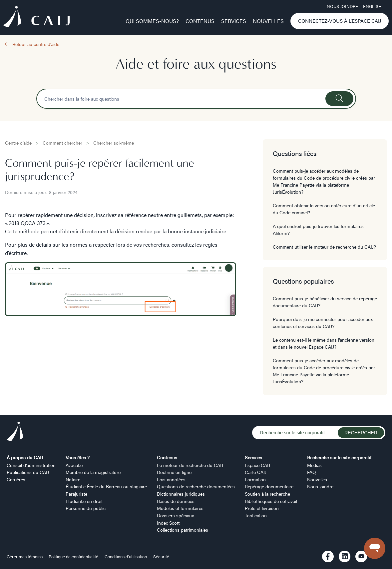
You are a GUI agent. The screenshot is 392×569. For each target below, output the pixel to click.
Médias (314, 465)
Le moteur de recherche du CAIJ (190, 465)
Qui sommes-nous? (152, 21)
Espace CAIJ (257, 465)
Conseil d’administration (31, 465)
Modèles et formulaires (180, 508)
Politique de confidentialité (73, 557)
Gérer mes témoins (25, 557)
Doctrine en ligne (174, 472)
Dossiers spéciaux (175, 515)
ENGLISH (372, 6)
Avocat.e (74, 465)
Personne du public (86, 508)
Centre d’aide (18, 143)
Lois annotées (171, 479)
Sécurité (161, 557)
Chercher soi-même (114, 143)
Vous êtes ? (78, 457)
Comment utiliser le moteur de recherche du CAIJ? (324, 247)
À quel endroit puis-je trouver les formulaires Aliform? (318, 229)
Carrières (16, 479)
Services (234, 21)
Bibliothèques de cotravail (271, 501)
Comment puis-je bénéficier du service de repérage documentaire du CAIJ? (325, 302)
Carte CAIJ (256, 472)
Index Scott (168, 523)
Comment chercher (62, 143)
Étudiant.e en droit (84, 501)
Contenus (200, 21)
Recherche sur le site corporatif (339, 457)
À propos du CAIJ (25, 457)
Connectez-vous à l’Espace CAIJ (340, 21)
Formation (255, 479)
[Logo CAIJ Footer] (15, 432)
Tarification (256, 515)
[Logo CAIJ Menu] (37, 18)
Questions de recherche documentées (196, 486)
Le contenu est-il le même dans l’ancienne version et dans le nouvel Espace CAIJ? (324, 343)
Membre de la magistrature (93, 472)
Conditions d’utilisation (126, 557)
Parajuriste (76, 494)
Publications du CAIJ (28, 472)
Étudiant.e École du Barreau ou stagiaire (106, 486)
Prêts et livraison (262, 508)
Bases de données (176, 501)
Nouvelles (268, 21)
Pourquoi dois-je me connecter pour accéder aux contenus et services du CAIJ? (323, 322)
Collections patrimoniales (183, 530)
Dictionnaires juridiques (181, 494)
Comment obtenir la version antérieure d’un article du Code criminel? (324, 209)
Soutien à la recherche (267, 494)
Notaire (73, 479)
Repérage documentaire (269, 486)
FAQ (312, 472)
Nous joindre (342, 6)
